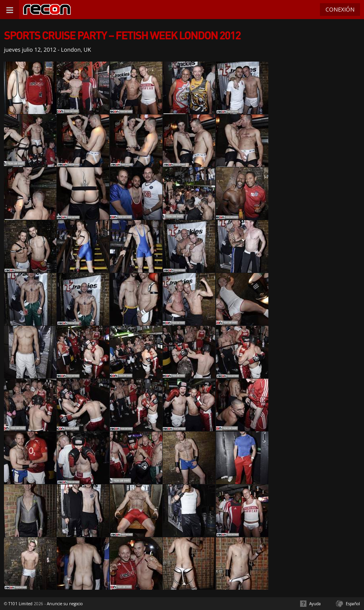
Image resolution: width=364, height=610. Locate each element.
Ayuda (315, 604)
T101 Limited (20, 604)
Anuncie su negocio (65, 604)
